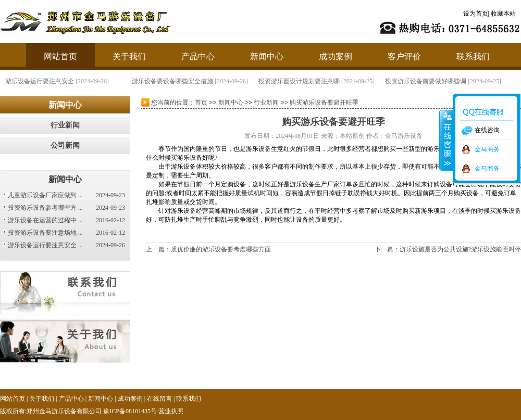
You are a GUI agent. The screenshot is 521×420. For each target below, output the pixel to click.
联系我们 (473, 56)
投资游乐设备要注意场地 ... (45, 233)
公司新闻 (65, 145)
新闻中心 (267, 56)
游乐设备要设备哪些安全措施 (172, 81)
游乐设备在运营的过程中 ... (45, 220)
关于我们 (129, 56)
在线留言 (159, 399)
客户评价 (404, 56)
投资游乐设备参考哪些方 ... (45, 208)
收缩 (446, 140)
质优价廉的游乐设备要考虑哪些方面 (221, 249)
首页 (201, 103)
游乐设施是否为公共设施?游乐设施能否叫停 (460, 249)
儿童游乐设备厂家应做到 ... (45, 195)
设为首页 (476, 14)
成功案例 (336, 56)
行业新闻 (65, 125)
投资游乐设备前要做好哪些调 (426, 81)
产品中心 (198, 56)
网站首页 (60, 56)
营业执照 (171, 411)
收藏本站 (503, 14)
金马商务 (487, 149)
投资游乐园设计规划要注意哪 (299, 81)
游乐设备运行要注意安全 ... (45, 245)
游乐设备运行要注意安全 (40, 81)
